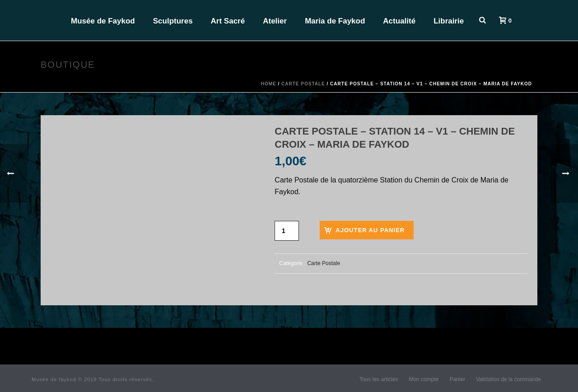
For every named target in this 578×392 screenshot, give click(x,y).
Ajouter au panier (370, 230)
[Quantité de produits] (287, 231)
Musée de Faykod (103, 21)
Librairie (449, 21)
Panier (457, 379)
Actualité (399, 21)
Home (269, 84)
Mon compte (424, 379)
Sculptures (173, 21)
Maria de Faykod (335, 21)
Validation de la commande (508, 379)
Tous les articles (379, 379)
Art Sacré (228, 21)
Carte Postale (303, 84)
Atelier (275, 21)
